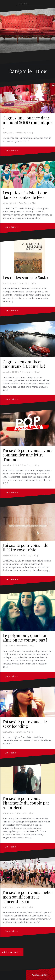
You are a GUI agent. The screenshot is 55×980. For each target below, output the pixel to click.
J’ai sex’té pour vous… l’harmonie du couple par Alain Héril (26, 803)
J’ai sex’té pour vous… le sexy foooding (25, 724)
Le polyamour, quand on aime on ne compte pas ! (25, 638)
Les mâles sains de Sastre (26, 277)
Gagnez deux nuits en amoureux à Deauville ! (24, 364)
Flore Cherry (21, 133)
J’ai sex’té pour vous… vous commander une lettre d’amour (27, 455)
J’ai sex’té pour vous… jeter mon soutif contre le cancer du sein (27, 897)
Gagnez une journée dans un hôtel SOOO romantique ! (28, 122)
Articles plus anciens (12, 952)
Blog (31, 133)
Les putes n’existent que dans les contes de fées (25, 195)
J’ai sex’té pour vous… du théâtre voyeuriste (26, 547)
